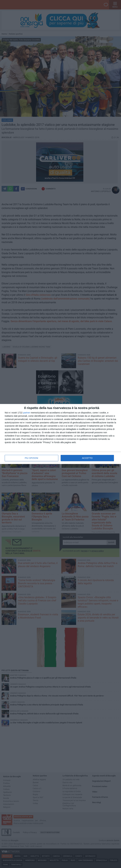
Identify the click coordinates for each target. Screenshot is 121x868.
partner (27, 413)
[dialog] (60, 434)
